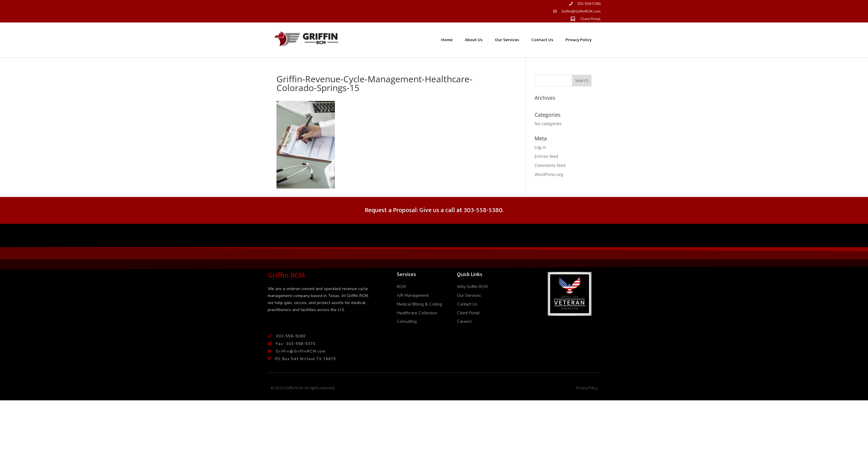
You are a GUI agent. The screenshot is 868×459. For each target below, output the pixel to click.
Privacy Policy (579, 40)
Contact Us (542, 40)
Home (447, 40)
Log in (540, 147)
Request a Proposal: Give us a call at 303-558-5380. (434, 210)
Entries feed (546, 156)
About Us (474, 40)
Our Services (507, 40)
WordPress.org (549, 174)
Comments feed (550, 165)
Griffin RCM (286, 276)
